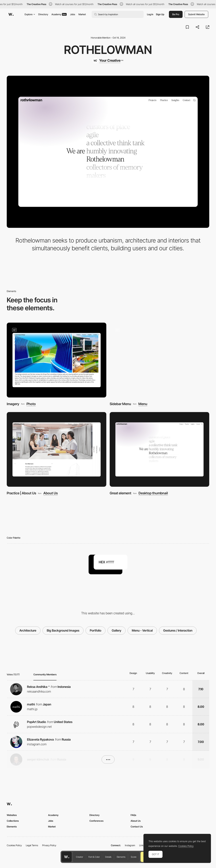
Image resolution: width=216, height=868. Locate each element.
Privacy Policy (49, 845)
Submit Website (196, 14)
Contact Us (137, 827)
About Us (51, 493)
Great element (120, 493)
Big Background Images (63, 630)
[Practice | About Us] (57, 449)
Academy (59, 14)
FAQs (133, 815)
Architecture (28, 630)
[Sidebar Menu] (159, 360)
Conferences (96, 821)
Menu (143, 404)
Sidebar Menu (120, 404)
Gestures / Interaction (178, 630)
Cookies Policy (14, 845)
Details (108, 857)
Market (82, 14)
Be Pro (176, 14)
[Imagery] (57, 360)
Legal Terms (32, 845)
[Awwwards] (11, 14)
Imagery (13, 404)
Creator (79, 857)
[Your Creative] (108, 61)
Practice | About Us (21, 493)
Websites (12, 815)
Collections (13, 821)
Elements (121, 857)
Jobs (73, 14)
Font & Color (94, 857)
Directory (43, 14)
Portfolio (96, 630)
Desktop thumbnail (153, 493)
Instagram (130, 845)
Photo (31, 404)
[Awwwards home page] (67, 857)
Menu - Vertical (142, 630)
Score (134, 857)
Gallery (117, 630)
